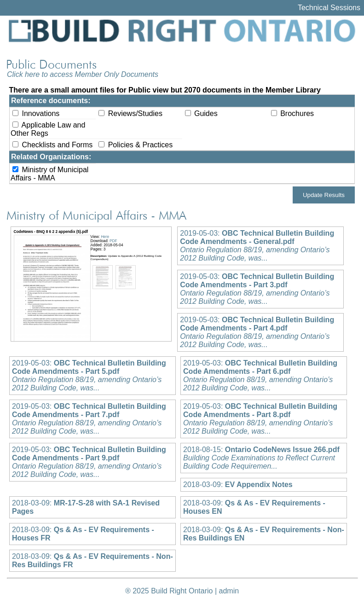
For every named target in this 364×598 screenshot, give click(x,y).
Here (105, 237)
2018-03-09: (238, 485)
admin (229, 591)
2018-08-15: (261, 458)
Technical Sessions (329, 8)
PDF (113, 241)
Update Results (324, 195)
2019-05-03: (257, 246)
